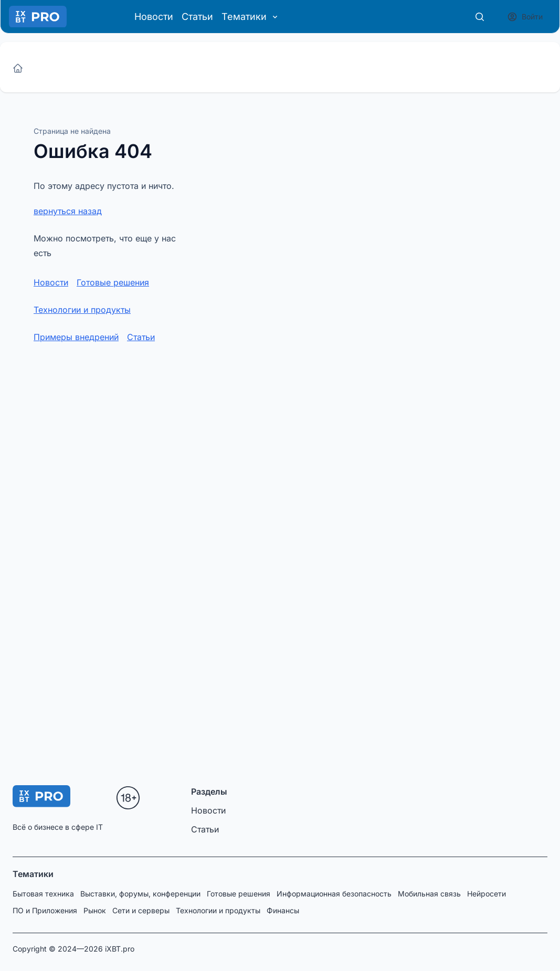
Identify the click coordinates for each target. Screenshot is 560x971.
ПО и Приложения (45, 910)
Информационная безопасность (334, 894)
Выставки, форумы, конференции (140, 894)
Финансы (283, 910)
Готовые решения (113, 282)
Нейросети (487, 894)
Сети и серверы (141, 910)
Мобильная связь (429, 894)
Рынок (95, 910)
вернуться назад (68, 211)
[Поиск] (480, 17)
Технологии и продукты (82, 310)
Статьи (197, 17)
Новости (154, 17)
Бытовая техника (43, 894)
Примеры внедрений (76, 337)
